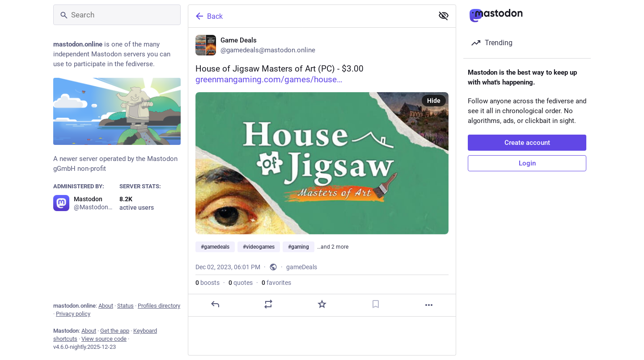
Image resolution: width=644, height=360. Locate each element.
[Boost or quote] (268, 304)
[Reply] (215, 304)
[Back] (310, 16)
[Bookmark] (376, 304)
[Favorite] (322, 304)
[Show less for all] (444, 16)
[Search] (117, 15)
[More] (429, 305)
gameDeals (302, 267)
